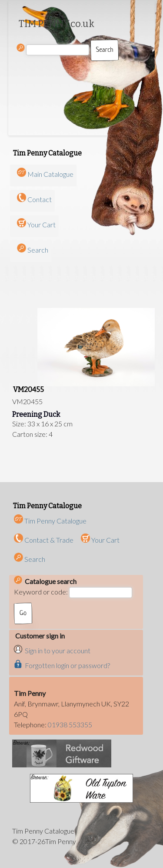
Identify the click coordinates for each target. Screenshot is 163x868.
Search (38, 250)
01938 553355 (70, 724)
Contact (40, 199)
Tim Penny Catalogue (50, 521)
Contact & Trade (44, 540)
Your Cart (42, 225)
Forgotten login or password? (67, 665)
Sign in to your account (58, 650)
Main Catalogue (50, 174)
